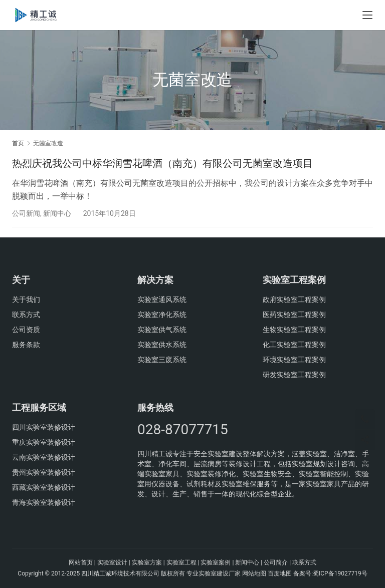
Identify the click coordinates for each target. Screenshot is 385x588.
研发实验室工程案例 (294, 375)
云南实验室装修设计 (44, 457)
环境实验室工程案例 (294, 360)
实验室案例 (216, 562)
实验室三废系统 (162, 360)
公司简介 (276, 562)
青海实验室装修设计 (44, 502)
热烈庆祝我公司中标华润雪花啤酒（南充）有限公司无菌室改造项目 (162, 163)
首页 (18, 143)
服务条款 (26, 345)
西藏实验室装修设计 (44, 487)
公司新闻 (26, 213)
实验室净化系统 (162, 315)
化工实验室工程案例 (294, 345)
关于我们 (26, 300)
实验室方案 (147, 562)
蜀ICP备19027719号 (340, 573)
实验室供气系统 (162, 330)
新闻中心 (57, 213)
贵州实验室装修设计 (44, 472)
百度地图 (280, 573)
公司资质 (26, 330)
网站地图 (254, 573)
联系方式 (26, 315)
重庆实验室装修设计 (44, 442)
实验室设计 (112, 562)
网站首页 (81, 562)
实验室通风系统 (162, 300)
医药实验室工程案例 (294, 315)
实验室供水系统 (162, 345)
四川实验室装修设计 (44, 427)
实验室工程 (181, 562)
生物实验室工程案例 (294, 330)
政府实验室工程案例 (294, 300)
